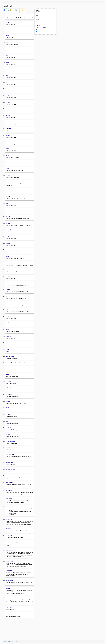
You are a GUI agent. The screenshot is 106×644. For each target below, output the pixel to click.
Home (4, 2)
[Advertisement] (46, 49)
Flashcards (10, 2)
